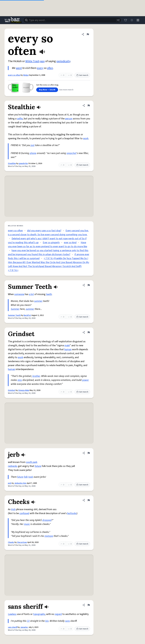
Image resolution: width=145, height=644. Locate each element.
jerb (10, 483)
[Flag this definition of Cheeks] (89, 500)
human (68, 349)
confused (24, 513)
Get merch (82, 75)
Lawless (12, 614)
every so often (14, 75)
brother (36, 376)
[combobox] (72, 20)
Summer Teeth (14, 315)
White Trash (32, 61)
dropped (47, 520)
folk (26, 477)
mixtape (49, 536)
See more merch (66, 90)
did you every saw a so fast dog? (44, 231)
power (85, 380)
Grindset (12, 390)
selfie (20, 119)
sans (67, 621)
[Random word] (118, 20)
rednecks (13, 466)
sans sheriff (13, 627)
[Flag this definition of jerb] (89, 453)
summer (38, 301)
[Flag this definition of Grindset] (89, 332)
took (31, 477)
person (69, 119)
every (40, 68)
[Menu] (138, 20)
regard (58, 614)
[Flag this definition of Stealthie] (89, 105)
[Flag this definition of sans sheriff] (89, 605)
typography (39, 614)
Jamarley (24, 627)
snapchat (71, 153)
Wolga (26, 75)
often (50, 68)
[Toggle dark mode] (132, 20)
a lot (31, 294)
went (19, 68)
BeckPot (27, 315)
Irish (13, 509)
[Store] (125, 20)
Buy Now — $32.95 (47, 90)
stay (20, 380)
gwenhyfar (23, 163)
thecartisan (22, 542)
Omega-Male (24, 390)
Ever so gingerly (51, 243)
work (86, 138)
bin (47, 621)
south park (32, 462)
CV (28, 621)
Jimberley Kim (20, 483)
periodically (63, 61)
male (67, 345)
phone (33, 153)
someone (19, 294)
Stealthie (12, 163)
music (27, 524)
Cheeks (11, 542)
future (38, 466)
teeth (49, 294)
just (33, 145)
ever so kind (70, 243)
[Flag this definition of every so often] (88, 34)
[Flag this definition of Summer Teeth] (89, 285)
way (42, 61)
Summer (15, 309)
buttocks (72, 513)
